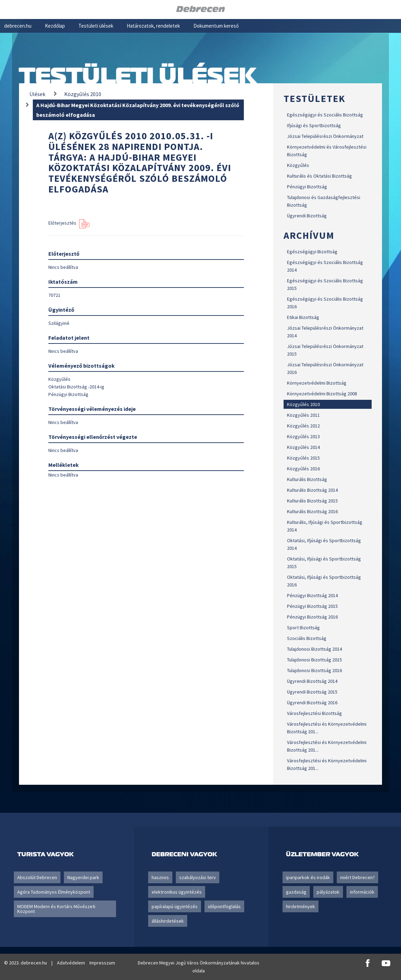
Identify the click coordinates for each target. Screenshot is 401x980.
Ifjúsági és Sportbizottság (314, 125)
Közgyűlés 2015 (303, 458)
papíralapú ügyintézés (175, 906)
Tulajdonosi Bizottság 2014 (314, 649)
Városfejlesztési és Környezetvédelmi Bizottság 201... (327, 728)
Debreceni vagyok (184, 854)
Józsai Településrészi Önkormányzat (325, 136)
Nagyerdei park (83, 877)
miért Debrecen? (357, 877)
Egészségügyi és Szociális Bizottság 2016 (325, 303)
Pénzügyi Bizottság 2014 (312, 595)
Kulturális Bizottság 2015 (312, 501)
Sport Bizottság (303, 628)
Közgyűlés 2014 (303, 447)
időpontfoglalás (224, 906)
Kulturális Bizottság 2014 (312, 490)
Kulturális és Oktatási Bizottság (319, 176)
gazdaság (296, 892)
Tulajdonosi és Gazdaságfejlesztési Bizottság (324, 201)
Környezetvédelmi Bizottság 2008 (322, 394)
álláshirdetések (168, 921)
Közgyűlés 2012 (303, 426)
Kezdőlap (55, 26)
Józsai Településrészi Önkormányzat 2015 (325, 350)
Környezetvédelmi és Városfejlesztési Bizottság (327, 151)
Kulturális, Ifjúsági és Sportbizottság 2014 (325, 526)
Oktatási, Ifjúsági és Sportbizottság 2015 (324, 563)
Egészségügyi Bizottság (312, 252)
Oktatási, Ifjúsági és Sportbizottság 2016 (324, 581)
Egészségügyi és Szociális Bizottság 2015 (325, 284)
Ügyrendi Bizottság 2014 (312, 681)
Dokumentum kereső (216, 26)
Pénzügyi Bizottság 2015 (312, 606)
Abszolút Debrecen (37, 877)
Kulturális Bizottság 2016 (312, 511)
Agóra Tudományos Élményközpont (54, 892)
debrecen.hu (18, 26)
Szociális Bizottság (307, 638)
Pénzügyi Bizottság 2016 (312, 617)
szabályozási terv (198, 877)
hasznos (160, 877)
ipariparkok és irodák (308, 877)
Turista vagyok (45, 854)
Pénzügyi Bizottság (307, 187)
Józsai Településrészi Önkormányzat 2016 (325, 368)
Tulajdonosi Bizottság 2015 (314, 660)
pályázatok (328, 892)
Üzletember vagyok (322, 854)
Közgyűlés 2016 (303, 469)
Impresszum (102, 963)
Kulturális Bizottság (307, 479)
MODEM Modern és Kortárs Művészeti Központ (56, 909)
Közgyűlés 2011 (303, 415)
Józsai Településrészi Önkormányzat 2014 (325, 332)
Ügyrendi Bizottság (307, 216)
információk (362, 892)
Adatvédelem (71, 963)
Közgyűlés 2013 (303, 436)
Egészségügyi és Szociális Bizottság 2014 (325, 266)
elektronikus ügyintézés (177, 892)
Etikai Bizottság (303, 317)
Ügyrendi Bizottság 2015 (312, 692)
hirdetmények (300, 906)
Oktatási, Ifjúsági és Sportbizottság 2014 (324, 544)
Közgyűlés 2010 (303, 404)
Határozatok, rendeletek (153, 26)
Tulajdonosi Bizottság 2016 (314, 670)
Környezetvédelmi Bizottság (317, 383)
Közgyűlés (298, 165)
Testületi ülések (96, 26)
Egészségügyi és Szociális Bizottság (325, 115)
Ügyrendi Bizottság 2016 (312, 703)
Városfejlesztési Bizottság (314, 713)
